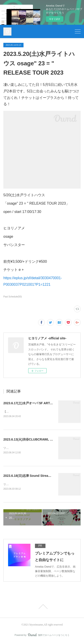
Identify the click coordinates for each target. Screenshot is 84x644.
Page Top (42, 607)
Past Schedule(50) (13, 297)
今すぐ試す (55, 19)
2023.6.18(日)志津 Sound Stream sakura (33, 476)
